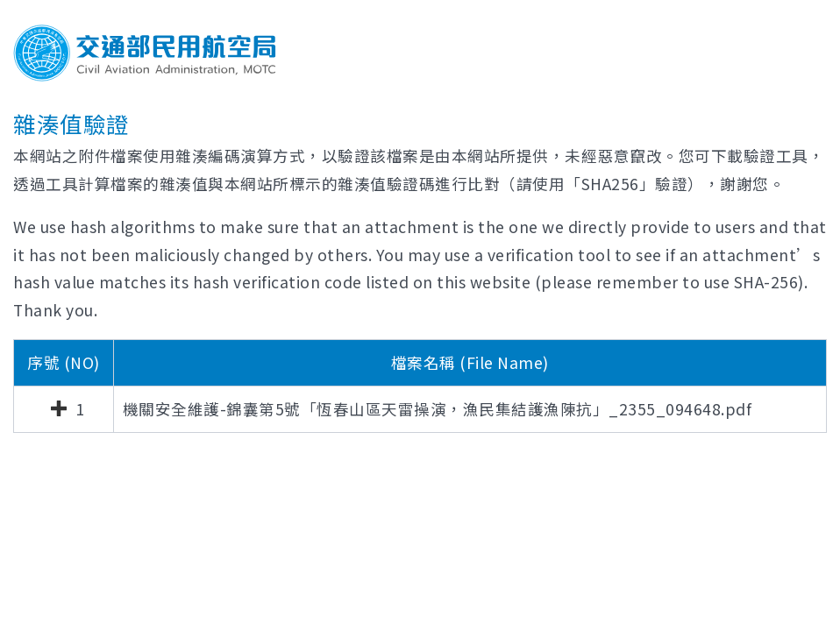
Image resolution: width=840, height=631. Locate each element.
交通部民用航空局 (145, 53)
